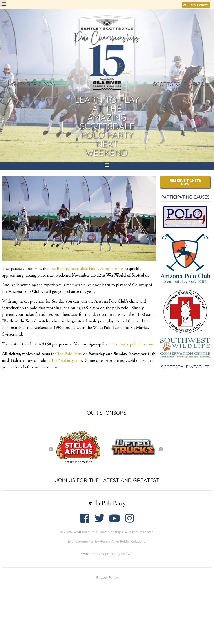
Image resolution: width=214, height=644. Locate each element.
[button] (4, 4)
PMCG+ (127, 554)
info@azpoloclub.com (134, 344)
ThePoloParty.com (66, 361)
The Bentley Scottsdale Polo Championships (87, 269)
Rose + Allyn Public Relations (123, 541)
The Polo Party (70, 354)
